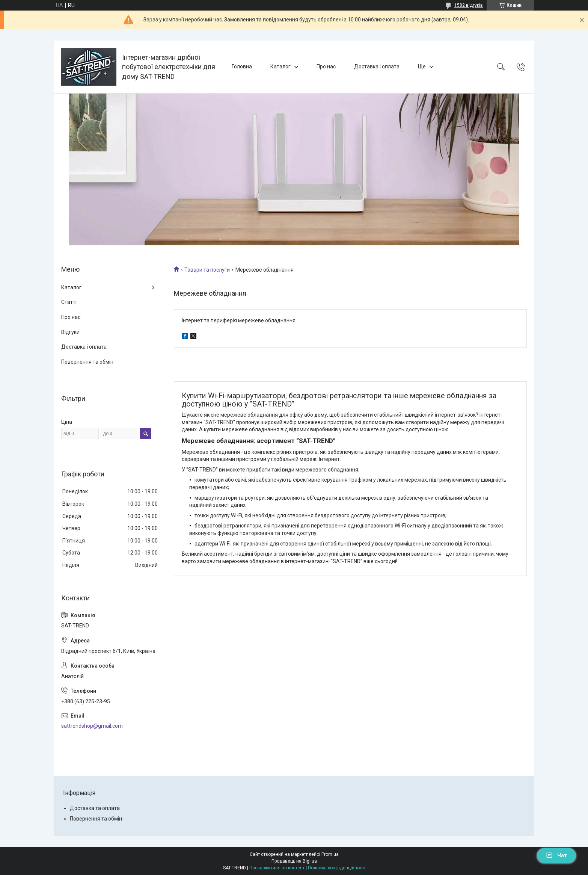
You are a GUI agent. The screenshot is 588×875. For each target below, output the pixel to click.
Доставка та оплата (95, 808)
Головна (242, 66)
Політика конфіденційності (337, 868)
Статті (69, 302)
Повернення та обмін (87, 362)
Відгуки (70, 332)
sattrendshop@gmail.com (92, 726)
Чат (556, 855)
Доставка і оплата (377, 66)
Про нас (326, 66)
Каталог (280, 66)
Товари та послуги (207, 270)
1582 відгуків (469, 5)
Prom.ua (330, 854)
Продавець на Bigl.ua (294, 861)
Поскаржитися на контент (277, 868)
